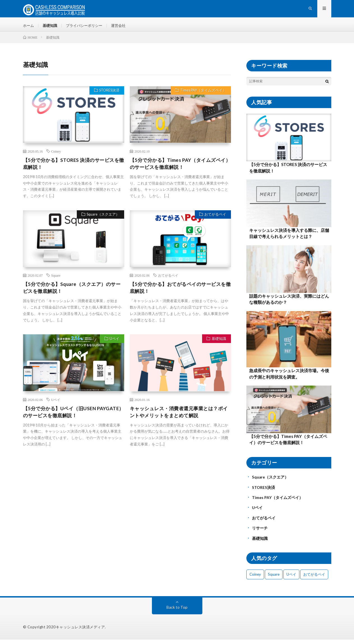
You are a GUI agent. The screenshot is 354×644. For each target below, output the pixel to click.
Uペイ (114, 346)
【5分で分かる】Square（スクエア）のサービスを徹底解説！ (72, 294)
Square (56, 281)
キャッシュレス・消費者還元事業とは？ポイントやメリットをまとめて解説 (179, 419)
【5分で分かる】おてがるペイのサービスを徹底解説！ (178, 294)
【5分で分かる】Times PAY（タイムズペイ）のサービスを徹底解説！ (178, 169)
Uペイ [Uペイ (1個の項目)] (291, 579)
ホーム (29, 28)
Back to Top (177, 612)
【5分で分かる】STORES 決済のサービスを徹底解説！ (71, 169)
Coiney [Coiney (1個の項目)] (255, 579)
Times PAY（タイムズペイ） (202, 96)
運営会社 (124, 28)
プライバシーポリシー (87, 28)
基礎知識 (51, 28)
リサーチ (260, 533)
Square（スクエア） (102, 221)
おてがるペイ (214, 221)
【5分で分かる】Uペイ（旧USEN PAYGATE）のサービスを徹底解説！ (66, 419)
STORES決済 (108, 96)
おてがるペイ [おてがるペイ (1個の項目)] (314, 579)
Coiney (56, 156)
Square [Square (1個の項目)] (274, 579)
